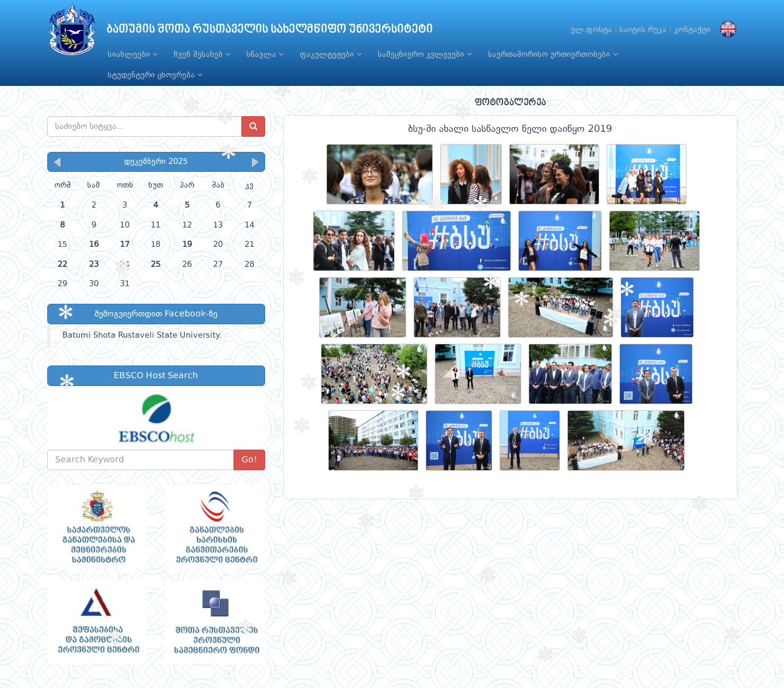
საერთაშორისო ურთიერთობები (553, 54)
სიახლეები (133, 54)
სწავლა (265, 54)
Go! (249, 460)
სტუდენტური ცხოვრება (155, 75)
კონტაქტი (692, 30)
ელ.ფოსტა (591, 30)
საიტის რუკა (643, 30)
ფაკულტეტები (331, 54)
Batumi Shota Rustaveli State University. (142, 336)
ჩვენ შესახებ (202, 54)
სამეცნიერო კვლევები (425, 54)
